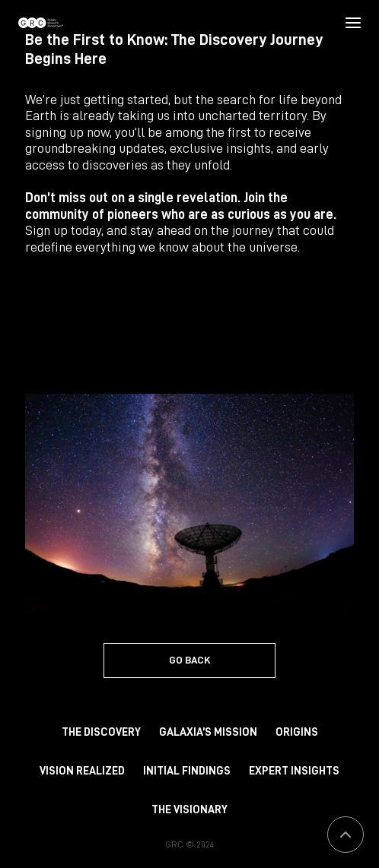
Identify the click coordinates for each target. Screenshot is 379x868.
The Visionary (189, 810)
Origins (297, 732)
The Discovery (101, 732)
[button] (353, 23)
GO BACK (190, 660)
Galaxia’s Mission (208, 732)
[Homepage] (41, 23)
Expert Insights (294, 771)
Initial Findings (187, 771)
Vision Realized (82, 771)
